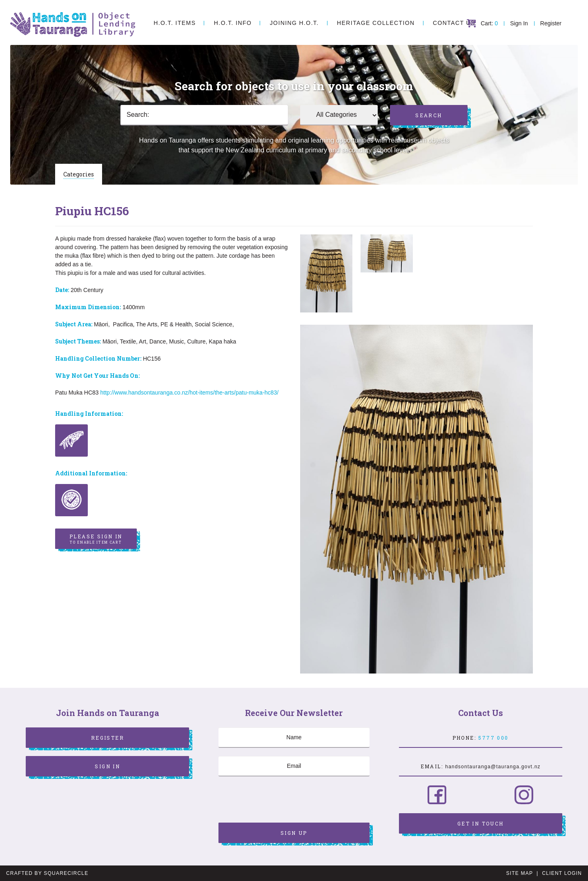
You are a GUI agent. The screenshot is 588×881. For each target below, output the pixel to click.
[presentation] (281, 801)
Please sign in (96, 539)
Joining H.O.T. (294, 23)
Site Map (520, 873)
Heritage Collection (376, 23)
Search (429, 115)
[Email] (294, 766)
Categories (79, 174)
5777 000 (493, 738)
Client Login (562, 873)
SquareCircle (66, 873)
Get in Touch (481, 823)
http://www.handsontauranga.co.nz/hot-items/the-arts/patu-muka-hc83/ (190, 393)
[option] (326, 274)
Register (551, 23)
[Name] (294, 738)
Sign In (519, 23)
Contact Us (454, 23)
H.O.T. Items (175, 23)
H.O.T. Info (233, 23)
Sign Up (294, 833)
